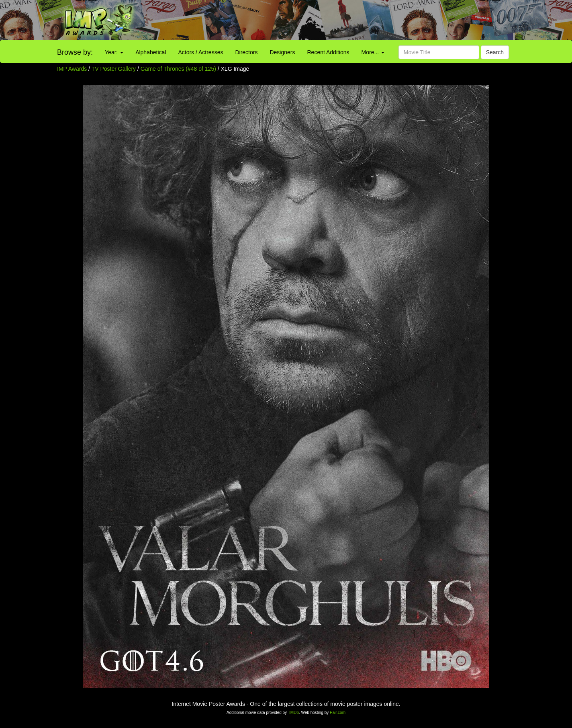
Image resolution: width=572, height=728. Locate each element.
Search (495, 52)
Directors (246, 52)
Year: (114, 52)
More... (373, 52)
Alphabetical (151, 52)
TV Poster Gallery (114, 69)
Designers (282, 52)
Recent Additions (328, 52)
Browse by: (75, 52)
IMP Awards (72, 69)
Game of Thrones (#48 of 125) (178, 69)
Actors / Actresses (200, 52)
